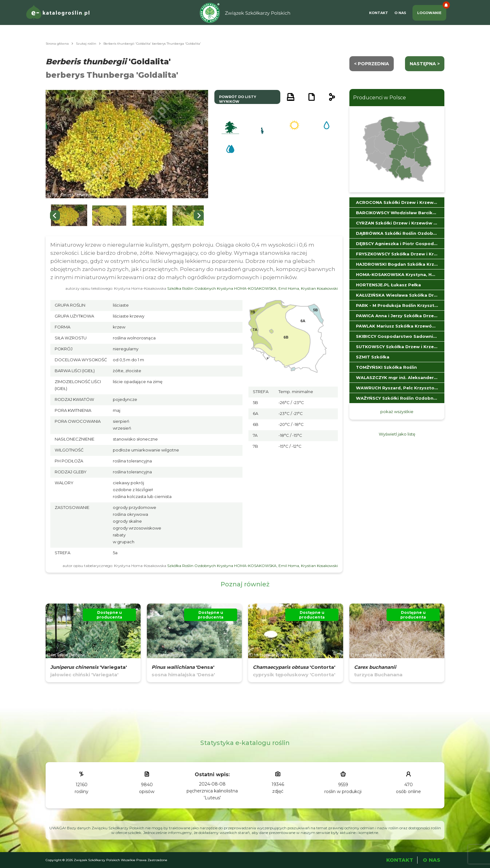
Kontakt (379, 13)
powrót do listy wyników (238, 99)
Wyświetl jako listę (397, 434)
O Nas (400, 13)
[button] (69, 216)
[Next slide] (199, 215)
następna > (425, 64)
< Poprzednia (372, 64)
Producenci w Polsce (380, 98)
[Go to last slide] (55, 215)
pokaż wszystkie (397, 412)
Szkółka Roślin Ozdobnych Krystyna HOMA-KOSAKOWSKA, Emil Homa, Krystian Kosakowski (252, 288)
